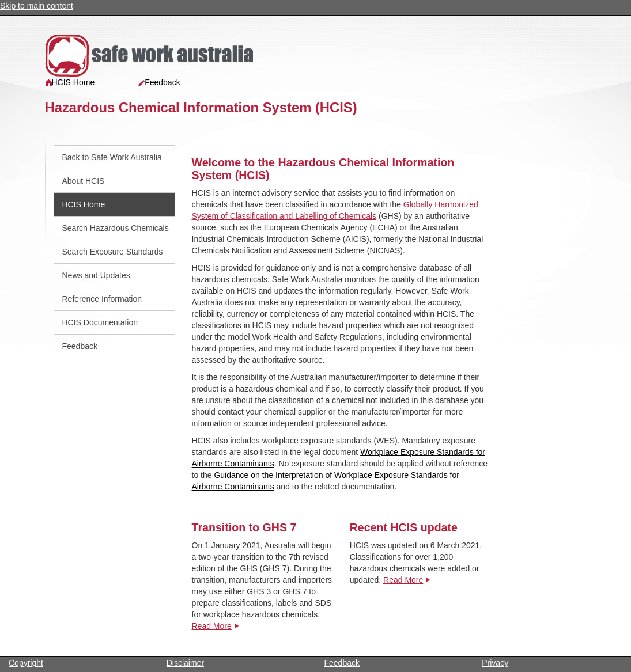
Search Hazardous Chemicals (116, 228)
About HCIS (84, 181)
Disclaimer (185, 663)
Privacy (495, 663)
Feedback (159, 82)
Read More (212, 626)
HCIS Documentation (100, 322)
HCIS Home (70, 82)
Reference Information (102, 299)
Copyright (26, 663)
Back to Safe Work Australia (112, 157)
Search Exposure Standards (113, 252)
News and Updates (96, 275)
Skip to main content (37, 6)
